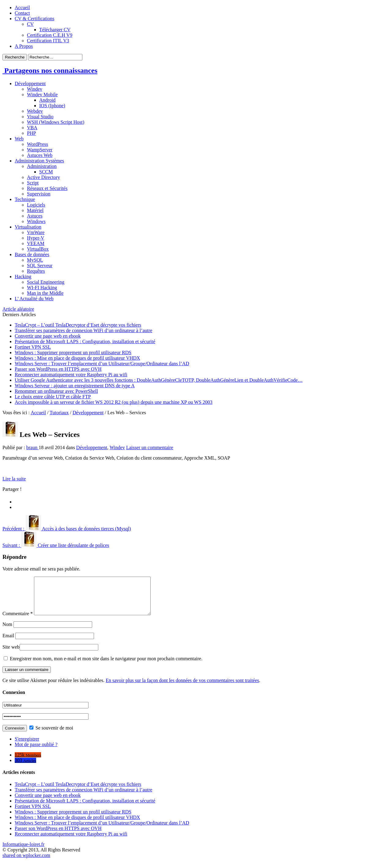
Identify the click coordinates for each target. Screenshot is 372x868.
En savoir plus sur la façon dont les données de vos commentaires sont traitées (182, 688)
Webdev (35, 111)
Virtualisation (28, 227)
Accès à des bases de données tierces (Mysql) (67, 529)
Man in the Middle (45, 293)
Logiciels (36, 205)
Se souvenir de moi (51, 735)
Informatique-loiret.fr (23, 852)
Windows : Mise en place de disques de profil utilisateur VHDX (77, 358)
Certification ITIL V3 (48, 41)
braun (32, 447)
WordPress (38, 144)
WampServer (40, 150)
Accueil (22, 8)
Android (47, 100)
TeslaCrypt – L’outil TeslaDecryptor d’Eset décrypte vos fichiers (78, 325)
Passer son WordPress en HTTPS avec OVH (58, 369)
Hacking (23, 277)
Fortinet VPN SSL (33, 347)
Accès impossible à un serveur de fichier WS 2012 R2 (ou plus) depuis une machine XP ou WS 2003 (114, 402)
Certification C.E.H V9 (50, 35)
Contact (22, 13)
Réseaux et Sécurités (47, 188)
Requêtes (36, 271)
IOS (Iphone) (52, 106)
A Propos (24, 46)
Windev (35, 89)
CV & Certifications (34, 19)
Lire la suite (14, 479)
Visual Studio (40, 117)
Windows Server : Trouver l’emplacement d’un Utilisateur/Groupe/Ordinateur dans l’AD (102, 364)
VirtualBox (38, 249)
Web (19, 139)
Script (33, 183)
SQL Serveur (40, 265)
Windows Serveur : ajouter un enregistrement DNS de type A (75, 386)
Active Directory (43, 177)
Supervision (39, 194)
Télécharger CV (55, 30)
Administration (42, 166)
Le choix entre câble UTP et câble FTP (53, 397)
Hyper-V (36, 238)
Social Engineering (46, 282)
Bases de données (32, 254)
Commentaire (18, 621)
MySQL (35, 260)
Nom (7, 632)
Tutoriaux (59, 413)
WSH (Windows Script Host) (56, 122)
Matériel (35, 210)
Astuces (35, 216)
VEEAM (36, 243)
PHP (31, 133)
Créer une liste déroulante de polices (56, 545)
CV (30, 24)
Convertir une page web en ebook (48, 336)
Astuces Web (40, 155)
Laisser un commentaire (150, 447)
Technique (25, 199)
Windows (36, 221)
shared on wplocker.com (26, 863)
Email (8, 643)
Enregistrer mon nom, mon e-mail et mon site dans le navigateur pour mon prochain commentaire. (106, 666)
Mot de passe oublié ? (36, 752)
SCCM (46, 172)
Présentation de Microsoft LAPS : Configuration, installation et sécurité (85, 341)
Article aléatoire (18, 309)
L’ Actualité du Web (34, 299)
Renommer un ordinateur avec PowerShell (56, 391)
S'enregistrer (27, 746)
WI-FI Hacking (42, 288)
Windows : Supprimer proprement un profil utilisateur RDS (73, 353)
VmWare (36, 232)
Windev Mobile (42, 95)
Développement (30, 83)
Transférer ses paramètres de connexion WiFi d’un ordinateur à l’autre (83, 330)
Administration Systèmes (39, 161)
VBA (32, 128)
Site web (11, 654)
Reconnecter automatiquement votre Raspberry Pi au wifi (71, 375)
